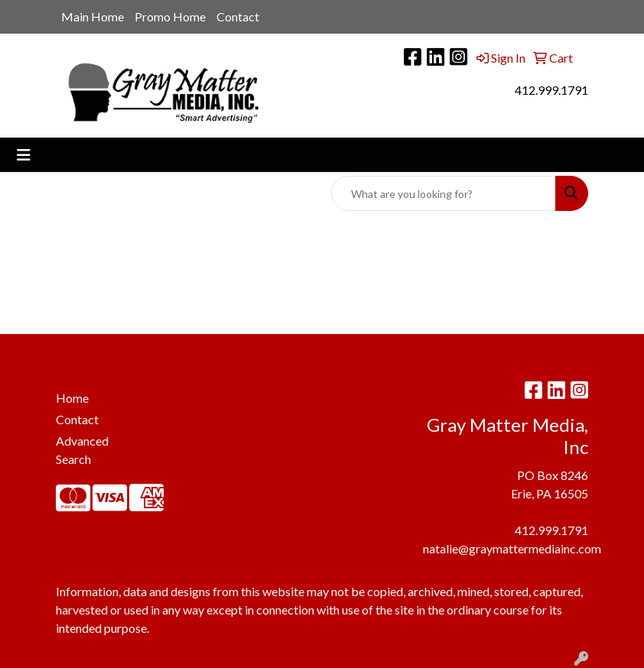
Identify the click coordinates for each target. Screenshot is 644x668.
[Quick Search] (444, 193)
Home (72, 398)
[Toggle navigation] (24, 155)
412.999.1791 (551, 90)
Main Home (93, 16)
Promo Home (170, 16)
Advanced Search (82, 450)
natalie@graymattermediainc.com (512, 548)
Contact (238, 16)
